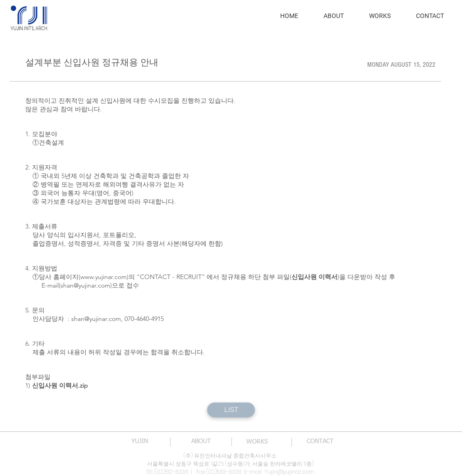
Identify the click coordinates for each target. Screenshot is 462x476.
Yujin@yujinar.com (289, 472)
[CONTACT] (320, 442)
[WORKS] (257, 442)
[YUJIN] (139, 442)
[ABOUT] (201, 442)
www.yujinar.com (104, 277)
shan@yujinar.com (85, 285)
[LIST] (231, 410)
